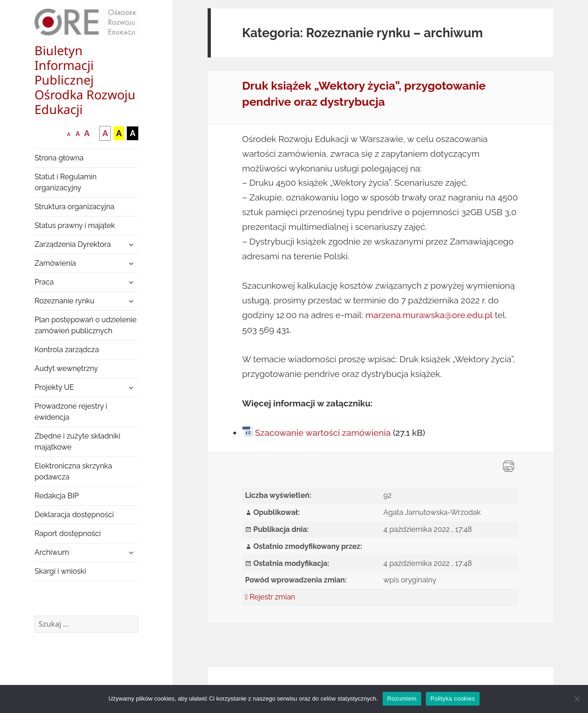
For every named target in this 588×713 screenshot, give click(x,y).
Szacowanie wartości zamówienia (323, 433)
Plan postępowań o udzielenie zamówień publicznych (85, 325)
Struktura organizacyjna (74, 207)
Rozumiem (402, 699)
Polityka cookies (453, 699)
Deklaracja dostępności (74, 515)
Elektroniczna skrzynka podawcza (73, 471)
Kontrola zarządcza (67, 350)
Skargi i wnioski (60, 571)
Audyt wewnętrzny (66, 368)
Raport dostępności (68, 533)
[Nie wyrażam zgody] (577, 699)
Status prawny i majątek (75, 225)
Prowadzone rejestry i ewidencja (71, 412)
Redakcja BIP (57, 496)
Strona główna (59, 158)
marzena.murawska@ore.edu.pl (429, 315)
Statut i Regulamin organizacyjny (65, 182)
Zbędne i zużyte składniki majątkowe (77, 442)
